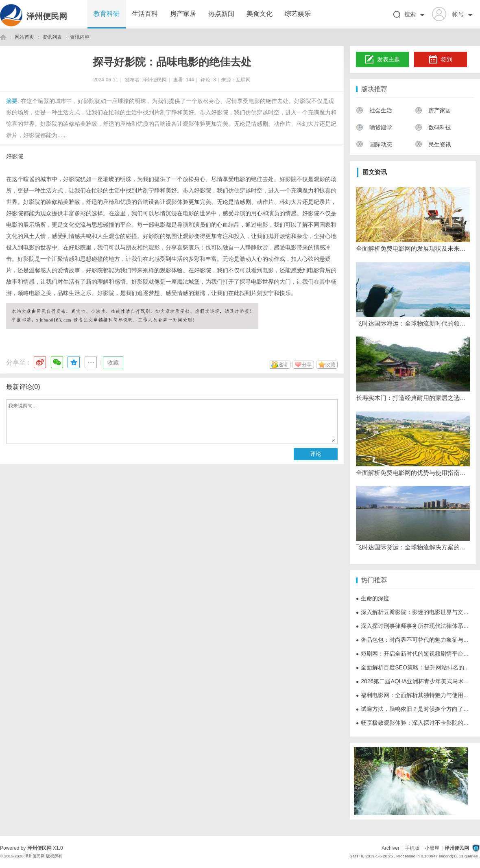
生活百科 (145, 14)
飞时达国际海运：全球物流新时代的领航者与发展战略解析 (413, 323)
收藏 (113, 363)
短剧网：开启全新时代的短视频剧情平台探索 (415, 654)
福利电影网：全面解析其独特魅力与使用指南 (415, 695)
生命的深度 (373, 598)
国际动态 (374, 144)
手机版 (412, 848)
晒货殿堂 (374, 127)
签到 (441, 60)
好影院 (15, 156)
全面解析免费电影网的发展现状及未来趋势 (413, 248)
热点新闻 (221, 14)
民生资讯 (433, 144)
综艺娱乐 (298, 14)
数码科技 (433, 127)
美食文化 (260, 14)
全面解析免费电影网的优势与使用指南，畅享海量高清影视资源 (413, 473)
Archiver (391, 848)
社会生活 (374, 110)
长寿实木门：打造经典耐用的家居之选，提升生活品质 (413, 398)
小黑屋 (432, 848)
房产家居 (183, 14)
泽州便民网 (47, 16)
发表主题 (383, 60)
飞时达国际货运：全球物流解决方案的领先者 (413, 547)
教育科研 (107, 14)
